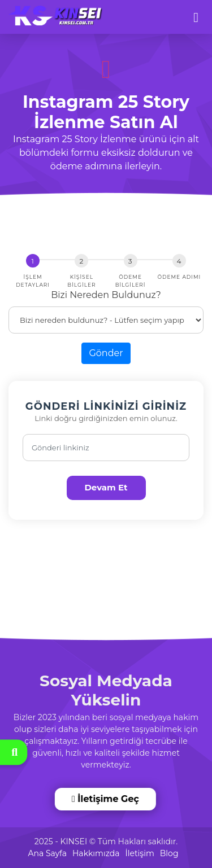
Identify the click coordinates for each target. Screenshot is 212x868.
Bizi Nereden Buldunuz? (106, 295)
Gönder (106, 353)
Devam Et (106, 487)
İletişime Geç (106, 799)
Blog (169, 853)
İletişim (139, 853)
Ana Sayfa (47, 853)
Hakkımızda (96, 853)
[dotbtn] (201, 12)
